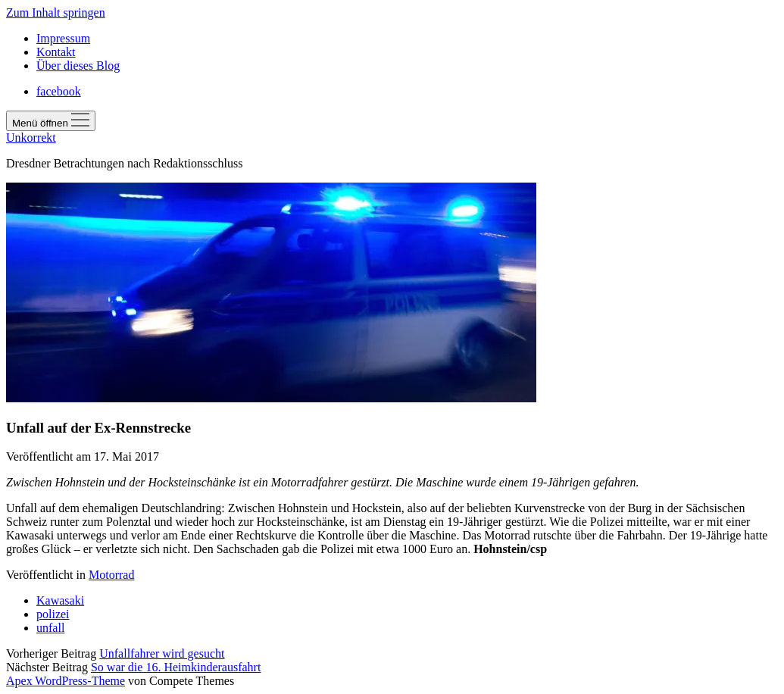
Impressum (63, 38)
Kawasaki (60, 600)
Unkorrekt (31, 138)
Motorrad (111, 575)
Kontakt (56, 52)
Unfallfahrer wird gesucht (162, 653)
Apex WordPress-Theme (66, 681)
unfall (50, 628)
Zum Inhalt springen (56, 13)
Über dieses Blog (78, 66)
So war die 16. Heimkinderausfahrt (176, 667)
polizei (53, 614)
